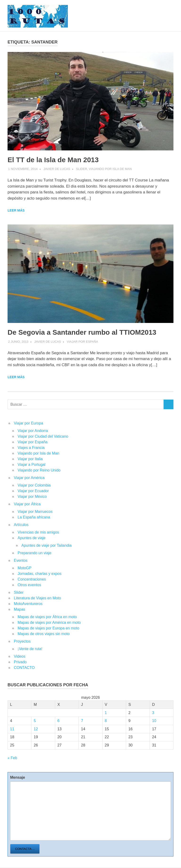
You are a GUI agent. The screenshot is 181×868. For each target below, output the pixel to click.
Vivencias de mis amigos (38, 532)
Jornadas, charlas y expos (40, 574)
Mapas (20, 609)
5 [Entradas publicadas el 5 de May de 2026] (35, 721)
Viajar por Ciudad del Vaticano (43, 436)
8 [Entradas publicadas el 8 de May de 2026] (106, 721)
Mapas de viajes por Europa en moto (48, 628)
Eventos (21, 560)
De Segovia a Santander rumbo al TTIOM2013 (89, 332)
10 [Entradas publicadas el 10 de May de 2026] (154, 721)
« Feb (12, 758)
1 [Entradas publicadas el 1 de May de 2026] (106, 713)
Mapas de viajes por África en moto (47, 617)
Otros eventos (29, 585)
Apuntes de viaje (32, 538)
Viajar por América (29, 478)
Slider (82, 169)
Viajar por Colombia (34, 485)
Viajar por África (27, 504)
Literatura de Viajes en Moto (37, 598)
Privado (20, 662)
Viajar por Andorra (33, 431)
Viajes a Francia (31, 448)
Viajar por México (32, 497)
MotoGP (25, 568)
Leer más (16, 210)
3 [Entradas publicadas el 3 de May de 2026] (153, 713)
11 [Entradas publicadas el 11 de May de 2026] (12, 729)
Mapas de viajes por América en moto (49, 623)
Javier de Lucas (57, 169)
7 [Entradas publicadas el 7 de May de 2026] (82, 721)
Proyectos (22, 641)
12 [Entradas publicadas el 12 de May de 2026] (36, 729)
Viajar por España (83, 342)
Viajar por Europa (29, 423)
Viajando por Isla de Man (110, 169)
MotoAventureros (28, 604)
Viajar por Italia (30, 459)
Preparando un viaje (35, 553)
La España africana (34, 517)
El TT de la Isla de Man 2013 (57, 160)
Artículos (21, 525)
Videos (20, 656)
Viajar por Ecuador (33, 491)
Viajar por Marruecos (35, 512)
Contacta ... (25, 849)
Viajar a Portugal (32, 465)
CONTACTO (24, 668)
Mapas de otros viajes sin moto (44, 634)
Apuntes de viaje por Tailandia (47, 545)
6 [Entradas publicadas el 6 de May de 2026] (58, 721)
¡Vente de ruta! (30, 649)
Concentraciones (32, 579)
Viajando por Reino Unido (39, 470)
